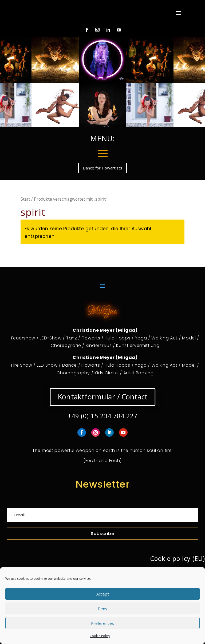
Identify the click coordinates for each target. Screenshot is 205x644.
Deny (102, 609)
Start (25, 199)
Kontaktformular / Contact (102, 397)
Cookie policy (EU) (178, 558)
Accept (103, 594)
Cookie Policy (100, 636)
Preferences (102, 623)
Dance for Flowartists (102, 168)
